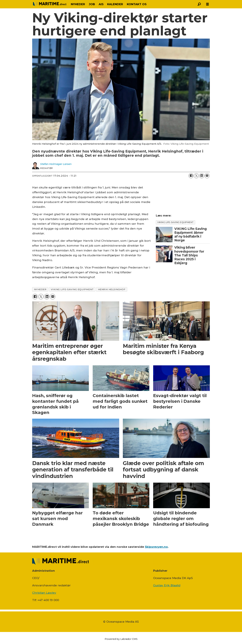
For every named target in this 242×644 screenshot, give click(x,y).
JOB (92, 4)
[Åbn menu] (207, 4)
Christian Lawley (44, 593)
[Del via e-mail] (207, 176)
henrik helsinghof (112, 289)
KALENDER (115, 4)
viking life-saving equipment (72, 289)
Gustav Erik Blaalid (167, 585)
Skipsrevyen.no (156, 547)
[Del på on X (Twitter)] (196, 176)
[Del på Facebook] (191, 176)
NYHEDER (78, 4)
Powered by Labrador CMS (121, 639)
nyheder (40, 289)
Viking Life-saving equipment (175, 222)
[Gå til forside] (50, 4)
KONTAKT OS (137, 4)
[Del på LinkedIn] (202, 176)
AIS (101, 4)
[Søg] (199, 4)
